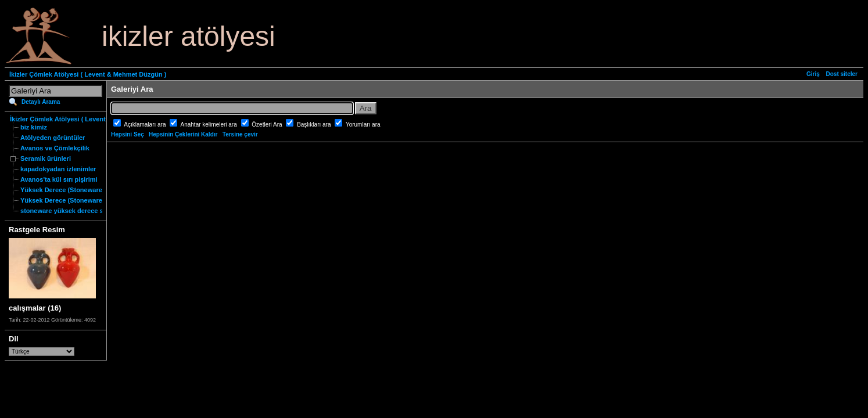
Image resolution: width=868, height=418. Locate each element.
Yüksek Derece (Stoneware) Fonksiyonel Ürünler (94, 190)
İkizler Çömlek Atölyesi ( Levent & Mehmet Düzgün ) (88, 74)
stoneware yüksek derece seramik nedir (81, 211)
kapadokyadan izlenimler (58, 169)
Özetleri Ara (268, 125)
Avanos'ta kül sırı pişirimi (59, 179)
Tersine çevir (240, 134)
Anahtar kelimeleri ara (210, 125)
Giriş (813, 74)
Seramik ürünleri (46, 158)
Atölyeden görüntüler (53, 138)
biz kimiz (34, 127)
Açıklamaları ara (146, 125)
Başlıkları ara (315, 125)
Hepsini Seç (128, 134)
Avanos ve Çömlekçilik (55, 148)
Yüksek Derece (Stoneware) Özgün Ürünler (85, 200)
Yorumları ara (363, 125)
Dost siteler (842, 74)
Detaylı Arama (41, 102)
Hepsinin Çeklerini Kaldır (183, 134)
